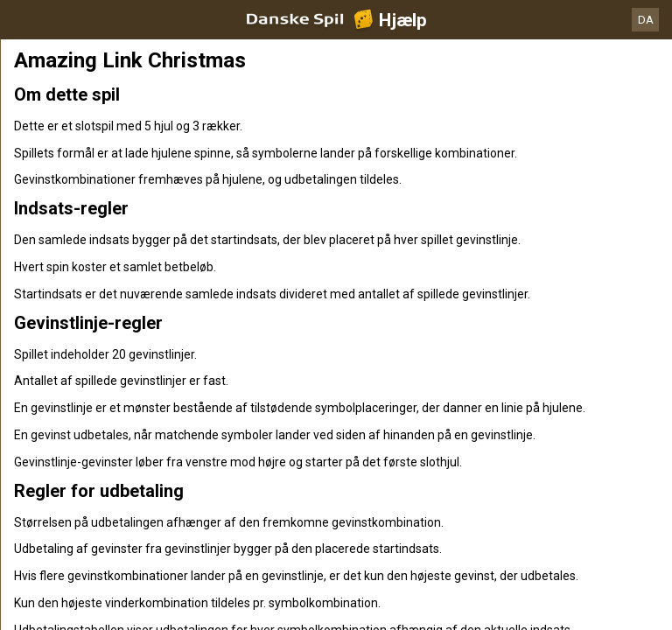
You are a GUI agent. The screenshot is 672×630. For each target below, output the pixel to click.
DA (646, 20)
